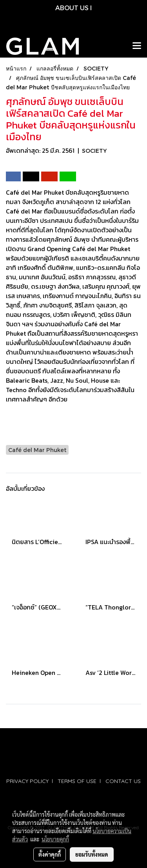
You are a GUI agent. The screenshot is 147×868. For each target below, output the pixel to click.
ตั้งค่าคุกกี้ (50, 854)
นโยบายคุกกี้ (55, 839)
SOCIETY (94, 151)
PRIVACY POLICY (27, 781)
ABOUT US (72, 8)
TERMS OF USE (77, 781)
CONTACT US (123, 781)
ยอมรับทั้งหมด (92, 854)
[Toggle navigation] (137, 46)
